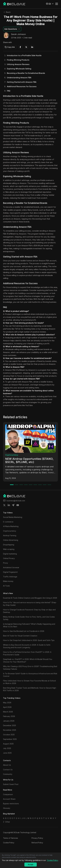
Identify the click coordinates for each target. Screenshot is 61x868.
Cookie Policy (9, 843)
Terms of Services (11, 838)
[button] (50, 4)
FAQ (9, 91)
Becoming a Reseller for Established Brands (26, 73)
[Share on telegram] (13, 505)
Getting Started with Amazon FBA (22, 82)
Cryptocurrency (12, 455)
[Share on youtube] (18, 505)
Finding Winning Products (18, 60)
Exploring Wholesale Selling (19, 69)
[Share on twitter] (4, 505)
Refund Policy (37, 843)
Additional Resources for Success (22, 86)
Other (8, 822)
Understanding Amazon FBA (19, 78)
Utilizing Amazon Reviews (18, 64)
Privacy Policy (37, 838)
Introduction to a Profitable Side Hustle (24, 55)
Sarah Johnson (18, 34)
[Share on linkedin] (9, 505)
